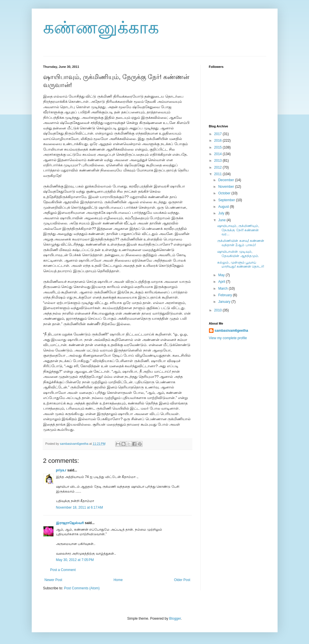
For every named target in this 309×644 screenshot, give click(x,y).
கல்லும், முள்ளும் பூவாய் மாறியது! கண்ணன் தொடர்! (241, 264)
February (225, 295)
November (227, 187)
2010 (218, 310)
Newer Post (53, 580)
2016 (218, 141)
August (224, 207)
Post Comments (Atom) (82, 588)
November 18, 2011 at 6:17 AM (79, 507)
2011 (218, 174)
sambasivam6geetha (75, 444)
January (225, 302)
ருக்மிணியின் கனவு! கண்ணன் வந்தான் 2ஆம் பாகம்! (241, 243)
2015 (218, 147)
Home (118, 580)
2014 (218, 154)
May (222, 275)
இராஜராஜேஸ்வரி (70, 523)
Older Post (182, 580)
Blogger (175, 619)
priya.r (61, 470)
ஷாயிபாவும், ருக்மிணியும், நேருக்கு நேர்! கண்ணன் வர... (238, 230)
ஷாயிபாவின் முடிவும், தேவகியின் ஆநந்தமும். (238, 254)
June (222, 220)
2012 (218, 167)
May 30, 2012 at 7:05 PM (75, 560)
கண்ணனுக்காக (101, 28)
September (227, 200)
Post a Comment (63, 570)
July (222, 213)
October (225, 193)
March (223, 289)
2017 (218, 134)
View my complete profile (228, 338)
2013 (218, 161)
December (227, 180)
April (222, 282)
